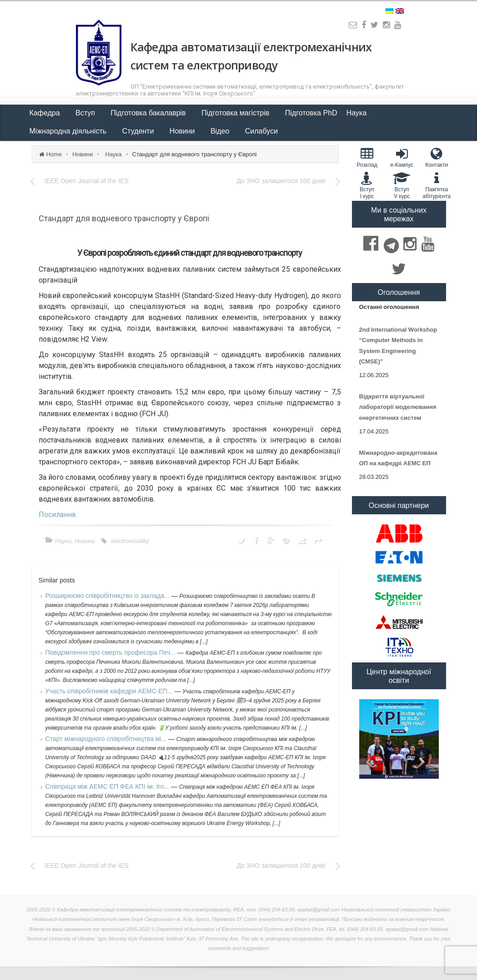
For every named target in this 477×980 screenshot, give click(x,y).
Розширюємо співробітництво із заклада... (108, 596)
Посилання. (58, 515)
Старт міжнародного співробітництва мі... (107, 739)
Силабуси (261, 131)
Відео (221, 131)
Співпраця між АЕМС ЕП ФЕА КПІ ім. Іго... (108, 786)
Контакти (437, 157)
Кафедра (46, 113)
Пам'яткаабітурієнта (437, 185)
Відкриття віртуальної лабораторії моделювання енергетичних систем (398, 407)
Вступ (86, 113)
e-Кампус (402, 157)
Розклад (367, 157)
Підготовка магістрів (236, 113)
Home (54, 154)
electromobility (129, 540)
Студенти (139, 131)
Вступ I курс (367, 185)
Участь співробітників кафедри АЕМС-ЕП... (110, 691)
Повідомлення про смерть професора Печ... (112, 652)
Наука (358, 113)
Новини (183, 131)
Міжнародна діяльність (69, 131)
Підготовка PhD (311, 113)
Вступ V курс (402, 185)
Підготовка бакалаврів (149, 113)
